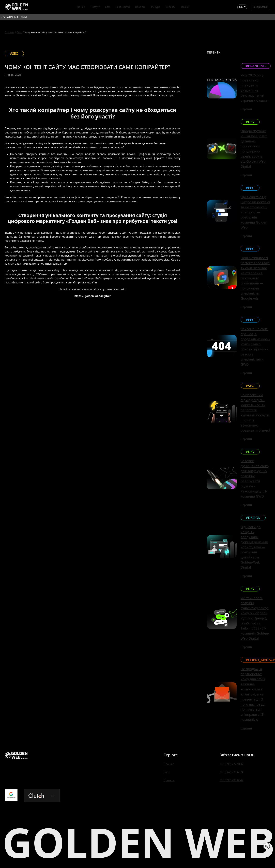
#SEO (14, 53)
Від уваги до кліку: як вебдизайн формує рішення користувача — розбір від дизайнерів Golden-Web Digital (254, 547)
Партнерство (123, 7)
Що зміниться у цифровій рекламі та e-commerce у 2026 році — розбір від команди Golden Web (255, 212)
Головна (9, 32)
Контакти (170, 7)
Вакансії (185, 7)
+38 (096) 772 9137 (231, 764)
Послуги (95, 7)
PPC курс (155, 7)
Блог (108, 7)
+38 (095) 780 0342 (231, 780)
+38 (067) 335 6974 (231, 772)
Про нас (80, 7)
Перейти (246, 109)
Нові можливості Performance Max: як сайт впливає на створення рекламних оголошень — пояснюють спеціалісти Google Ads (255, 278)
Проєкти (140, 7)
